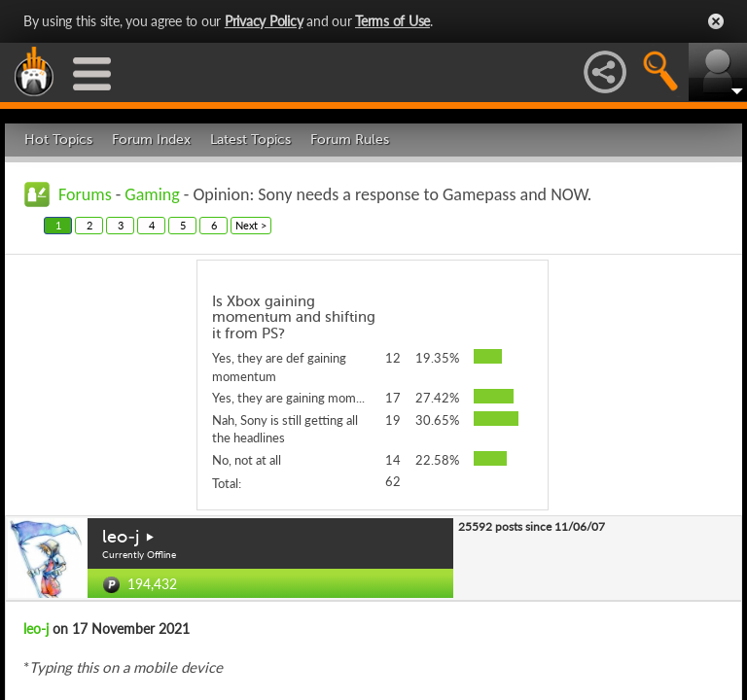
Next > (251, 225)
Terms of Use (392, 21)
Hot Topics (58, 140)
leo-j (121, 537)
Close (716, 21)
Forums (85, 194)
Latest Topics (250, 140)
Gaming (152, 194)
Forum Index (151, 140)
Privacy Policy (264, 21)
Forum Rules (350, 140)
